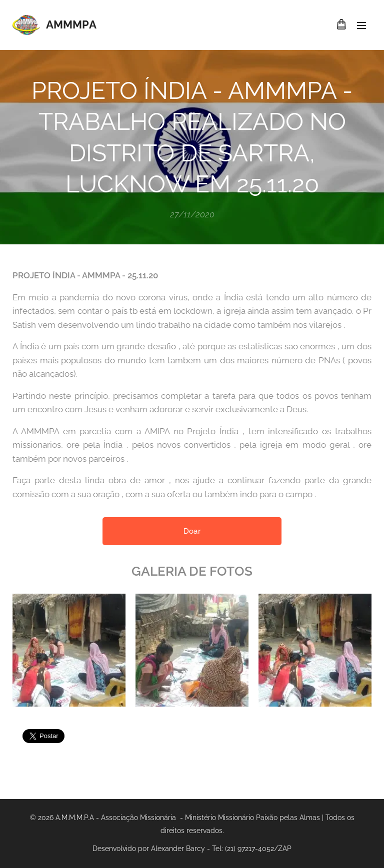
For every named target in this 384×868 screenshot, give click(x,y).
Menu (361, 25)
